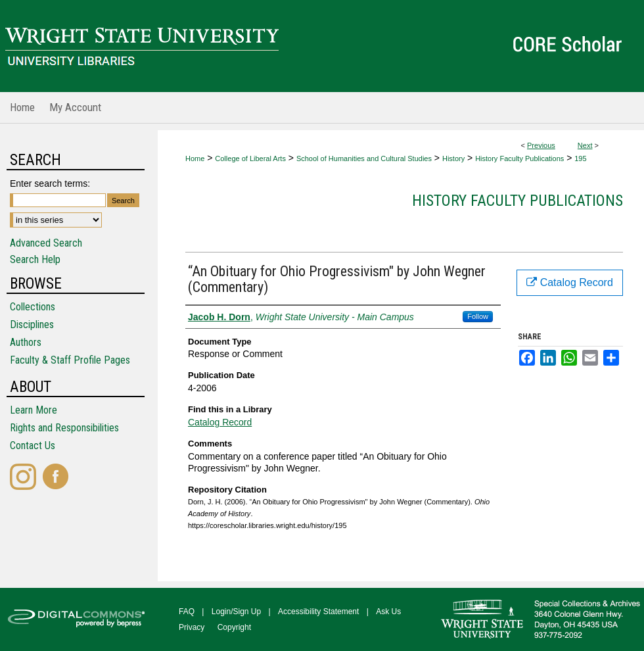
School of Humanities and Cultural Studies (364, 158)
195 (580, 158)
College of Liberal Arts (250, 158)
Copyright (234, 627)
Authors (26, 342)
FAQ (187, 612)
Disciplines (32, 325)
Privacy (192, 627)
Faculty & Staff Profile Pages (70, 360)
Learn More (34, 410)
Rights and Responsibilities (64, 428)
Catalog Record (220, 422)
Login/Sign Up (236, 612)
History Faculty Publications (519, 158)
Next (585, 145)
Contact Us (33, 446)
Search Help (35, 259)
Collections (33, 307)
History (453, 158)
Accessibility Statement (318, 612)
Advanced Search (46, 243)
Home (195, 158)
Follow (478, 316)
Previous (541, 145)
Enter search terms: (50, 183)
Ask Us (388, 612)
